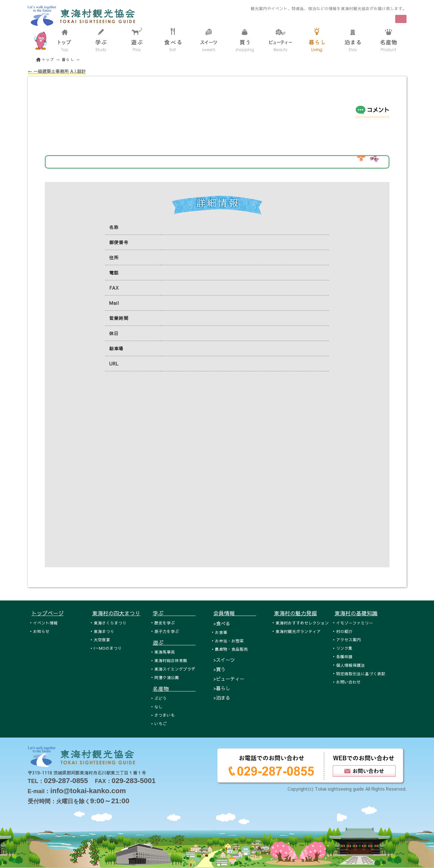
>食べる (222, 623)
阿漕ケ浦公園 (167, 677)
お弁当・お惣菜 (229, 641)
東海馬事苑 (165, 652)
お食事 (221, 632)
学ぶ (174, 613)
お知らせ (41, 631)
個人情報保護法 (351, 665)
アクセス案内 (348, 639)
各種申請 (344, 657)
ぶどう (161, 698)
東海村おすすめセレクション (302, 623)
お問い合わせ (348, 682)
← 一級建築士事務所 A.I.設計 (57, 71)
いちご (161, 723)
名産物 (174, 689)
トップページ (48, 613)
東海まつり (104, 631)
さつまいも (165, 715)
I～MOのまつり (108, 648)
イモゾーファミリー (355, 623)
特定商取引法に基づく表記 (361, 674)
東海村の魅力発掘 (295, 613)
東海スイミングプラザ (175, 669)
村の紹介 (344, 631)
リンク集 (344, 648)
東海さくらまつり (110, 623)
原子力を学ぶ (167, 631)
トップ (48, 60)
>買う (219, 669)
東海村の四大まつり (116, 613)
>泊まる (222, 698)
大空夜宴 (102, 639)
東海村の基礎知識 (356, 613)
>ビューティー (229, 679)
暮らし (68, 60)
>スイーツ (224, 660)
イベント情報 (45, 623)
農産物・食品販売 (231, 649)
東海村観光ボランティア (298, 631)
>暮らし (222, 688)
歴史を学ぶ (165, 623)
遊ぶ (174, 642)
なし (158, 707)
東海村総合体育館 (171, 660)
